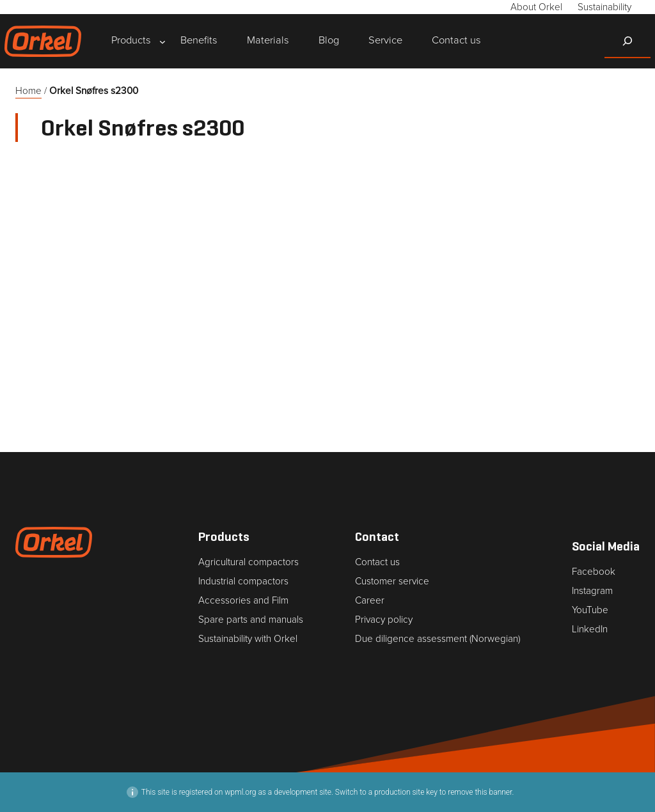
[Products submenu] (131, 41)
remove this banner (480, 792)
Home (28, 91)
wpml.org (240, 792)
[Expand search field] (627, 41)
